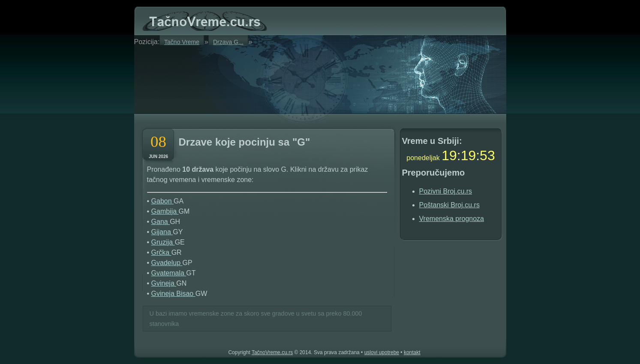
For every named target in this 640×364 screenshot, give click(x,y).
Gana (161, 222)
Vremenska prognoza (452, 219)
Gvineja (164, 283)
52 (487, 155)
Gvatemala (169, 273)
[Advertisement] (243, 78)
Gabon (162, 201)
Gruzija (163, 242)
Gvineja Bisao (173, 294)
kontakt (412, 352)
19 (449, 155)
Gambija (165, 211)
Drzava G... (228, 42)
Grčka (161, 252)
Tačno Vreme (182, 42)
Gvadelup (167, 263)
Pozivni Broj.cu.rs (446, 191)
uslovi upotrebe (382, 352)
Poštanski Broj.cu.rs (449, 205)
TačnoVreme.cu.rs (272, 352)
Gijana (162, 232)
